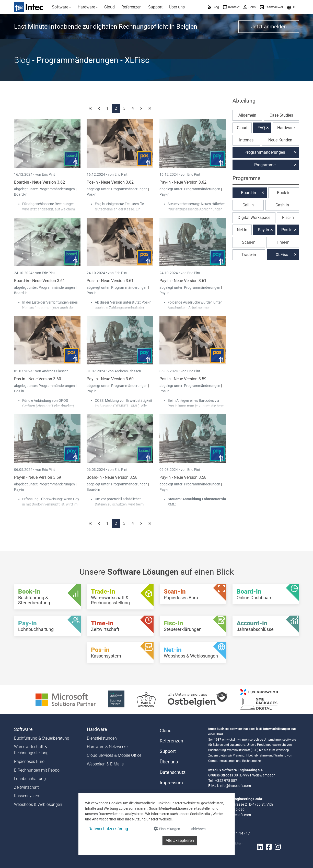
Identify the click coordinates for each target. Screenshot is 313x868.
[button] (292, 7)
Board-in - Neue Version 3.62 (39, 182)
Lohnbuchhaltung (30, 779)
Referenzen (171, 741)
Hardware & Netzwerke (107, 747)
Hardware (286, 128)
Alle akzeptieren (180, 841)
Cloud (242, 128)
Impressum (171, 783)
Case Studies (281, 115)
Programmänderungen (57, 189)
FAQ (261, 128)
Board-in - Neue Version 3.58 (112, 477)
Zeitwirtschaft (26, 787)
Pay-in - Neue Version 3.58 (183, 477)
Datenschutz (173, 772)
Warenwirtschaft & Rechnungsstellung (31, 750)
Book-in (284, 193)
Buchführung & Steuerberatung (42, 738)
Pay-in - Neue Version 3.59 (38, 477)
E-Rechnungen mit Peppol (37, 770)
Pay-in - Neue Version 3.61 (183, 281)
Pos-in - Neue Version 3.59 (183, 379)
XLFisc (282, 255)
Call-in (248, 205)
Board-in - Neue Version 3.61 (39, 281)
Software (23, 729)
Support (168, 751)
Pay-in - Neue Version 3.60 (110, 379)
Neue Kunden (280, 140)
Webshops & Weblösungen (38, 804)
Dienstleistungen (102, 738)
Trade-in (249, 255)
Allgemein (247, 115)
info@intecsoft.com (235, 786)
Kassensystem (27, 796)
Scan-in (249, 242)
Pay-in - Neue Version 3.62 (183, 182)
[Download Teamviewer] (271, 7)
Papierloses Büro (29, 761)
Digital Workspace (254, 218)
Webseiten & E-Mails (105, 764)
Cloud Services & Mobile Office (114, 755)
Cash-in (282, 205)
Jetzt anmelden (269, 27)
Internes (246, 140)
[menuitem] (62, 7)
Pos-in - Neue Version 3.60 (38, 379)
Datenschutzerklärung (108, 829)
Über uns (169, 762)
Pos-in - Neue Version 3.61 (110, 281)
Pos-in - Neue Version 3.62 (110, 182)
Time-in (283, 242)
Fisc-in (288, 218)
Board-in (21, 194)
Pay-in (164, 194)
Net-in (242, 230)
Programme (265, 165)
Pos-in (92, 194)
